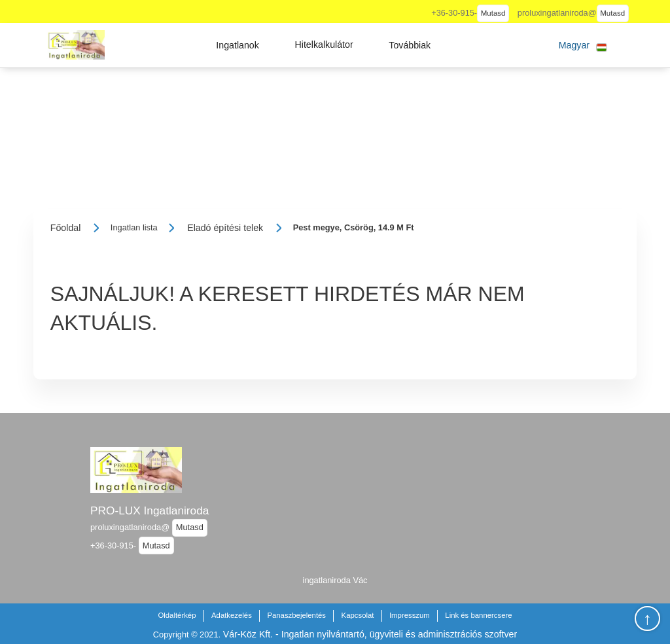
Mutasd (493, 13)
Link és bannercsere (478, 615)
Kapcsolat (358, 615)
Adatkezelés (232, 615)
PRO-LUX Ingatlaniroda (150, 510)
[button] (238, 45)
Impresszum (410, 615)
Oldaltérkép (177, 615)
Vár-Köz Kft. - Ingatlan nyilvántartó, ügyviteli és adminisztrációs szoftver (370, 634)
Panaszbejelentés (296, 615)
